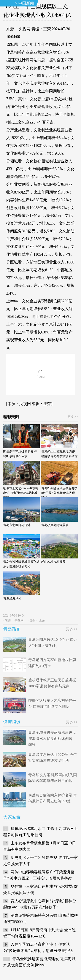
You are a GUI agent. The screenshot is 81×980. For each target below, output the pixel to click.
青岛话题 (12, 629)
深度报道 (12, 722)
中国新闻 (26, 3)
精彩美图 (11, 417)
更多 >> (73, 417)
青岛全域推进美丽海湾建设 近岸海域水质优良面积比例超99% (53, 738)
